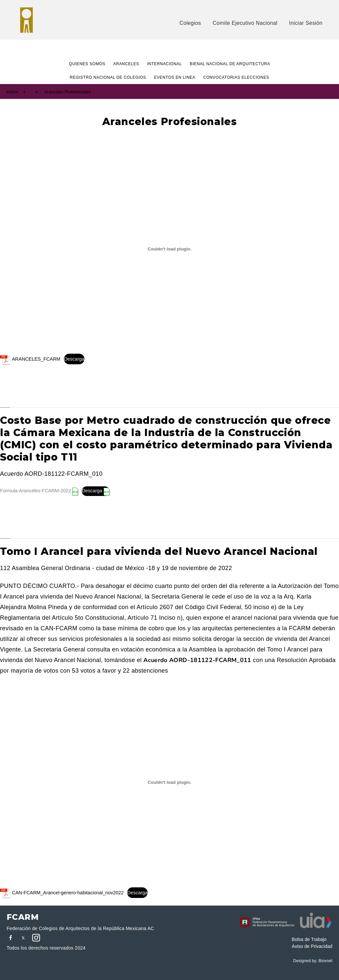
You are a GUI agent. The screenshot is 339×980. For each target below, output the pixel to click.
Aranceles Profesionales (68, 92)
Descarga (74, 359)
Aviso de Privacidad (312, 946)
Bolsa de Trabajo (309, 939)
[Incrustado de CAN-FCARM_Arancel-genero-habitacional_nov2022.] (169, 782)
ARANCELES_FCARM (36, 359)
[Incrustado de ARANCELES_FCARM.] (169, 249)
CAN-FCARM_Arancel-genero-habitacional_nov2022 (68, 893)
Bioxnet (325, 961)
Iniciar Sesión (306, 23)
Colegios (190, 23)
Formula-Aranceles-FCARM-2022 (35, 491)
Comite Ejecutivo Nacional (245, 23)
